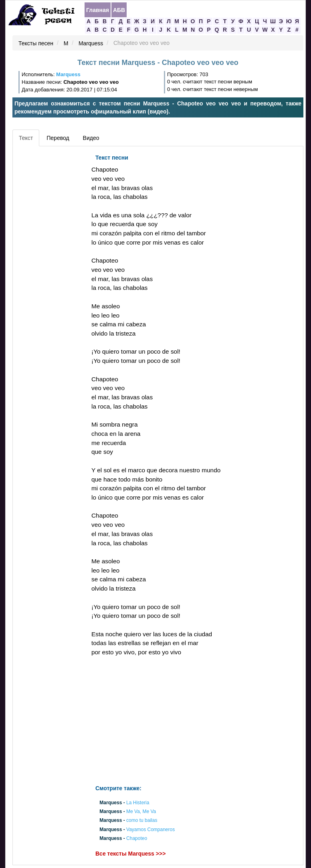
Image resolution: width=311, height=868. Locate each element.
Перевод (58, 138)
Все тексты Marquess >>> (130, 854)
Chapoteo (137, 838)
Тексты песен (36, 43)
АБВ (119, 10)
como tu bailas (142, 821)
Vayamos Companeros (150, 830)
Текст (26, 138)
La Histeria (138, 803)
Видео (91, 138)
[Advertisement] (51, 271)
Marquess (91, 43)
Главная (98, 10)
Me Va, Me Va (141, 812)
